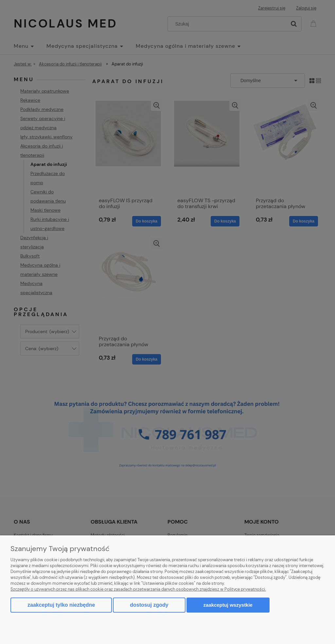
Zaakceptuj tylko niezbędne (61, 605)
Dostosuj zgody (149, 605)
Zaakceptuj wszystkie (228, 605)
